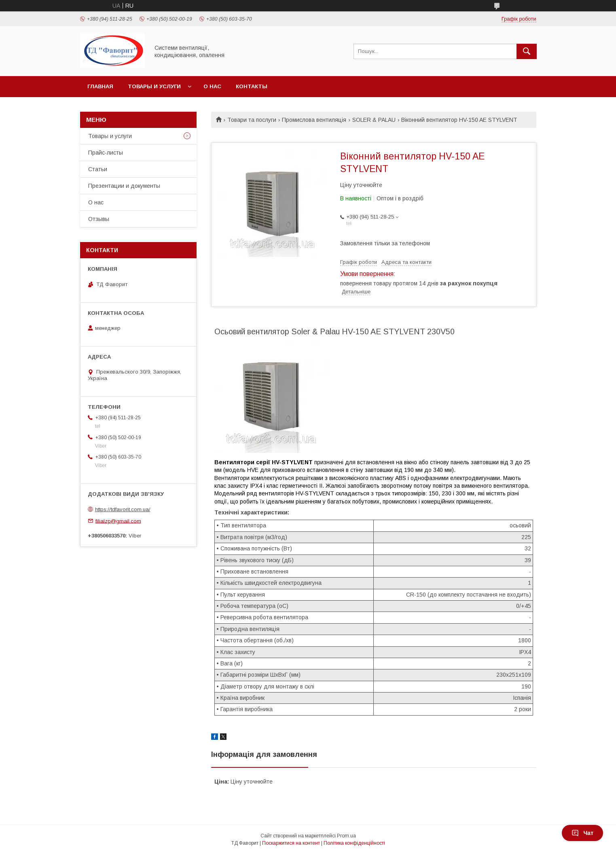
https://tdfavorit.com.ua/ (123, 509)
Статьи (98, 169)
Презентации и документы (124, 186)
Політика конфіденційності (354, 843)
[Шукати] (527, 51)
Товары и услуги (154, 86)
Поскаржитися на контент (291, 843)
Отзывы (99, 219)
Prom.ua (346, 836)
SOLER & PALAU (374, 120)
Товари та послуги (252, 120)
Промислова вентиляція (314, 120)
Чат (582, 833)
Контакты (252, 86)
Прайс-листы (106, 153)
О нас (212, 86)
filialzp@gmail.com (118, 521)
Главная (100, 86)
